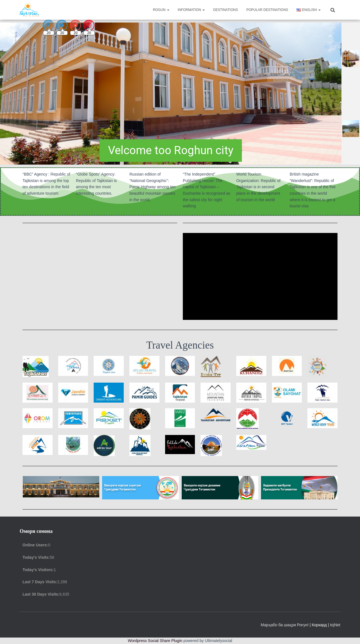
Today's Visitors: (38, 570)
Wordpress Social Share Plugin (156, 641)
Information (191, 10)
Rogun (161, 10)
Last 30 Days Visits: (41, 594)
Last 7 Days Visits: (40, 582)
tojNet (335, 625)
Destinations (226, 10)
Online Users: (35, 545)
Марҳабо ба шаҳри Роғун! (285, 625)
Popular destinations (267, 10)
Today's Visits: (36, 557)
